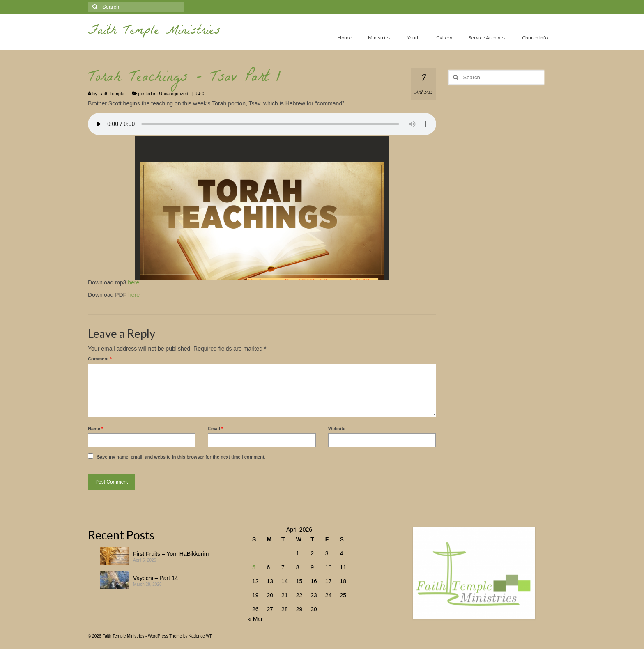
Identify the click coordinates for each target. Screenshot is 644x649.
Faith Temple (112, 94)
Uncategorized (174, 94)
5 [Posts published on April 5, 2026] (254, 567)
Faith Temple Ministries (154, 32)
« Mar (255, 619)
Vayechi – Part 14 (155, 578)
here (133, 282)
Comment (100, 359)
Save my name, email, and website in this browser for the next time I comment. (181, 457)
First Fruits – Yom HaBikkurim (171, 554)
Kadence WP (200, 636)
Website (337, 429)
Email (215, 429)
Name (95, 429)
